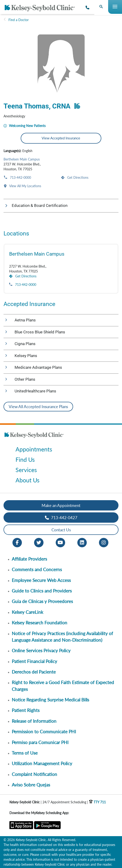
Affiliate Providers (29, 559)
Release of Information (34, 721)
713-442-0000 (20, 177)
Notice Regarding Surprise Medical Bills (50, 700)
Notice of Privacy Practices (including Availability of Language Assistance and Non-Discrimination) (62, 637)
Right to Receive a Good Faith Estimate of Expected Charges (63, 686)
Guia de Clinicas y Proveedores (42, 601)
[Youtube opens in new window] (60, 542)
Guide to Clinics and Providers (42, 591)
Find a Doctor (19, 20)
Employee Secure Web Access (41, 580)
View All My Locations (25, 186)
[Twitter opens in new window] (39, 542)
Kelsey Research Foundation (39, 623)
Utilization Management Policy (42, 763)
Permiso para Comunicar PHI (40, 742)
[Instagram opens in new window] (104, 542)
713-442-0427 (61, 518)
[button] (61, 206)
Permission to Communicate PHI (44, 732)
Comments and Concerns (37, 569)
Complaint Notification (34, 774)
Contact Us (61, 530)
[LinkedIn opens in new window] (82, 542)
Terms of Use (25, 753)
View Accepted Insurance (61, 138)
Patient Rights (26, 710)
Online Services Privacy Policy (41, 650)
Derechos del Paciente (34, 672)
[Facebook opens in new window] (17, 542)
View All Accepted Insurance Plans (38, 407)
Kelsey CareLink (28, 612)
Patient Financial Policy (34, 661)
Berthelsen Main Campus (22, 159)
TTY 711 (97, 802)
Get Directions (77, 177)
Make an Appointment (61, 505)
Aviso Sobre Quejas (31, 785)
